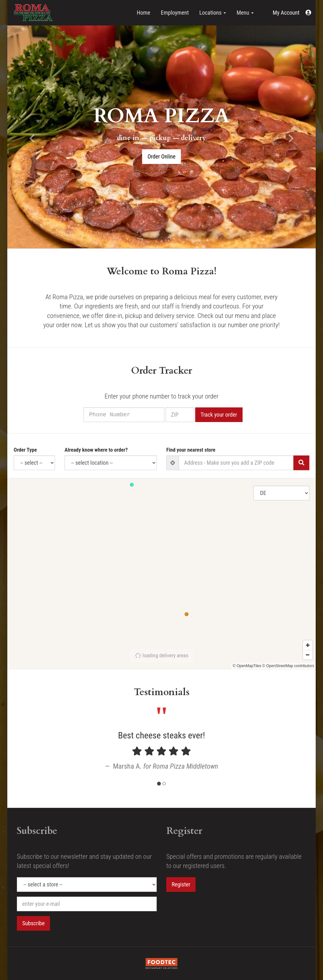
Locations (213, 13)
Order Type (25, 450)
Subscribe (33, 923)
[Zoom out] (308, 655)
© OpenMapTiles (247, 666)
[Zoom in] (308, 645)
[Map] (161, 574)
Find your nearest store (191, 450)
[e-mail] (87, 904)
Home (143, 13)
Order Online (161, 156)
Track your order (227, 415)
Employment (175, 13)
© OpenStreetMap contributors (288, 666)
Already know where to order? (96, 450)
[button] (292, 13)
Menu (245, 13)
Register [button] (181, 884)
